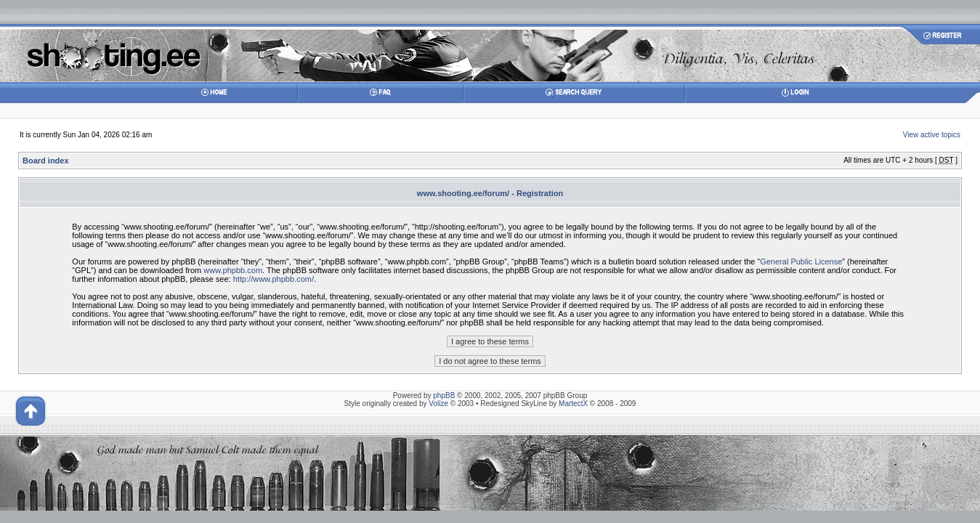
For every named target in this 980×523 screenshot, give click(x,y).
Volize (438, 404)
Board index (46, 161)
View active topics (932, 135)
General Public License (801, 261)
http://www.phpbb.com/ (274, 279)
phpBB (444, 396)
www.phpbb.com (233, 270)
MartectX (573, 404)
